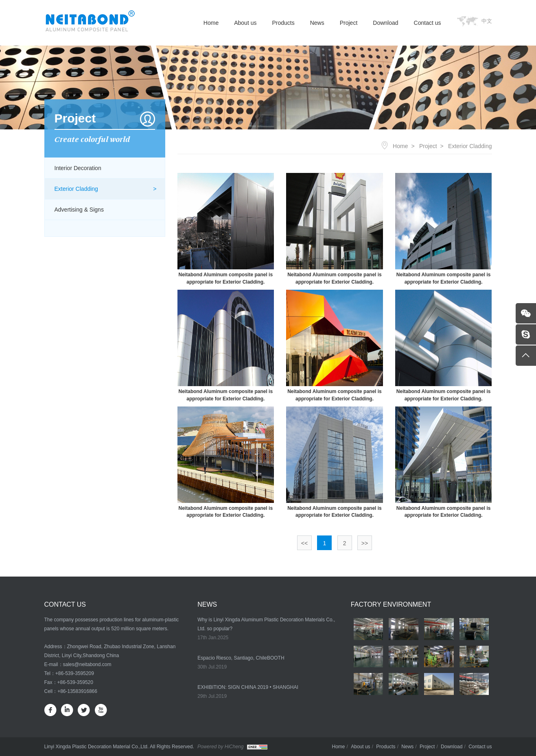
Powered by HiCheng (220, 747)
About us (245, 23)
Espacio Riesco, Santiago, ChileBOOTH (241, 658)
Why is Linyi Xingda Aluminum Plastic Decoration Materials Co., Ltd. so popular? (266, 624)
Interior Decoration (78, 168)
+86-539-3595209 (75, 673)
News (317, 23)
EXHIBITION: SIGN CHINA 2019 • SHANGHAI (248, 687)
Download (385, 23)
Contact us (428, 23)
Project (349, 23)
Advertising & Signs (79, 210)
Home (211, 23)
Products (283, 23)
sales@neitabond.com (87, 664)
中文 (487, 21)
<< (304, 543)
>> (365, 543)
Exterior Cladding (76, 189)
